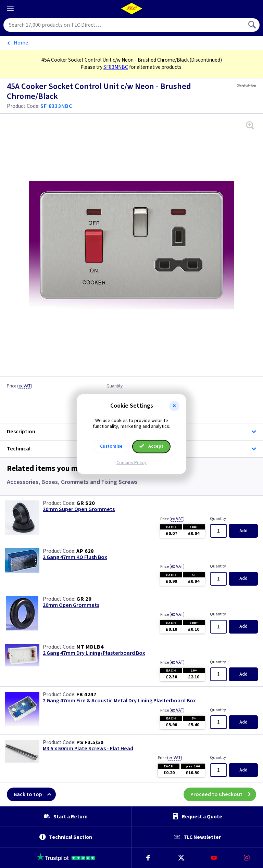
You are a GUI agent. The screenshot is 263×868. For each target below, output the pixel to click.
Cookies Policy (131, 463)
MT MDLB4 (90, 647)
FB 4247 (86, 694)
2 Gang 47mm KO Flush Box (75, 557)
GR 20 (84, 599)
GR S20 (86, 503)
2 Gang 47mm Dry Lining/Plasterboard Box (94, 653)
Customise (111, 446)
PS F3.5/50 (90, 742)
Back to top (35, 794)
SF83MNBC (116, 67)
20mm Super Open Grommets (79, 509)
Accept (151, 446)
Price (20, 386)
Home (21, 43)
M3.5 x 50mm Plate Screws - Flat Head (88, 749)
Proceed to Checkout (223, 794)
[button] (174, 406)
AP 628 (85, 551)
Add (243, 531)
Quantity (115, 386)
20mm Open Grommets (71, 605)
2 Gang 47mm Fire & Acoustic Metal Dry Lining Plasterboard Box (119, 701)
